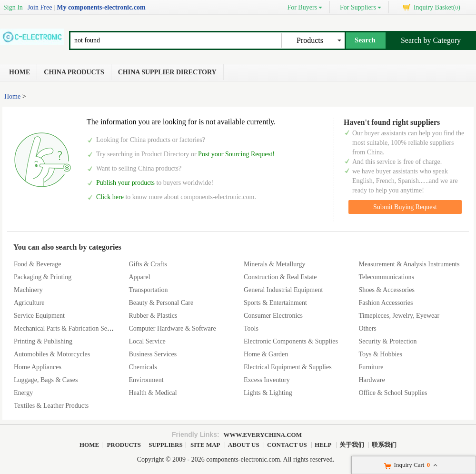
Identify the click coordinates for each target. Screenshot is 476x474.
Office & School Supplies (393, 393)
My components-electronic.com (101, 7)
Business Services (153, 354)
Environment (146, 380)
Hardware (372, 380)
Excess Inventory (267, 380)
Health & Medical (153, 393)
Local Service (147, 341)
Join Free (40, 7)
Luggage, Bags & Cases (46, 380)
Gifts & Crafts (148, 264)
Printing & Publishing (43, 341)
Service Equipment (39, 316)
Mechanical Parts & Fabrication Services (68, 328)
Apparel (139, 277)
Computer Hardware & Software (172, 328)
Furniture (371, 367)
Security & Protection (387, 341)
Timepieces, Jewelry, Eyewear (399, 316)
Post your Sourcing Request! (236, 154)
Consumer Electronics (273, 316)
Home (20, 72)
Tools (251, 328)
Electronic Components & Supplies (291, 341)
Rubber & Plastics (153, 316)
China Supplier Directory (167, 72)
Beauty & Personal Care (161, 303)
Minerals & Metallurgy (275, 264)
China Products (74, 72)
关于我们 (352, 445)
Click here (110, 197)
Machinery (28, 290)
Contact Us (287, 445)
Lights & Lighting (268, 393)
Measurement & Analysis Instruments (409, 264)
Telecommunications (386, 277)
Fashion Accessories (386, 303)
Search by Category (431, 40)
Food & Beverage (38, 264)
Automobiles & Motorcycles (52, 354)
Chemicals (143, 367)
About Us (244, 445)
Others (367, 328)
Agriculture (29, 303)
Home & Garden (266, 354)
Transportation (148, 290)
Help (323, 445)
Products (124, 445)
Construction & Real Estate (280, 277)
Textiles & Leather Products (51, 406)
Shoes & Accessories (386, 290)
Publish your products (126, 183)
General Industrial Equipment (283, 290)
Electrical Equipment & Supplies (288, 367)
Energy (23, 393)
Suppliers (166, 445)
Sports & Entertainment (275, 303)
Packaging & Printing (43, 277)
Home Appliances (38, 367)
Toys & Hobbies (380, 354)
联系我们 (384, 445)
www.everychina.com (263, 435)
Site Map (205, 445)
